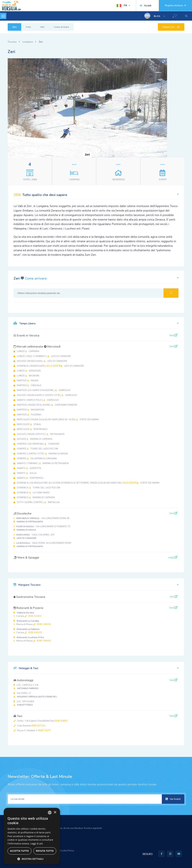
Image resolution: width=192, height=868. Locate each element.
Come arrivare (61, 27)
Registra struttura (175, 5)
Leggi (173, 557)
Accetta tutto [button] (19, 851)
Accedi (145, 6)
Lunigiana (28, 42)
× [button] (55, 812)
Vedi (173, 335)
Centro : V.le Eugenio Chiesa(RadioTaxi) (41, 721)
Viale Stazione (29, 726)
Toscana (12, 42)
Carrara (27, 614)
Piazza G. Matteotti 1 (32, 731)
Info (42, 27)
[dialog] (32, 836)
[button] (164, 62)
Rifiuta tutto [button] (45, 851)
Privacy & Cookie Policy (62, 851)
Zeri (14, 27)
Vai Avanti (173, 799)
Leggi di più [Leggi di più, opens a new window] (37, 844)
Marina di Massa (32, 623)
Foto (28, 27)
